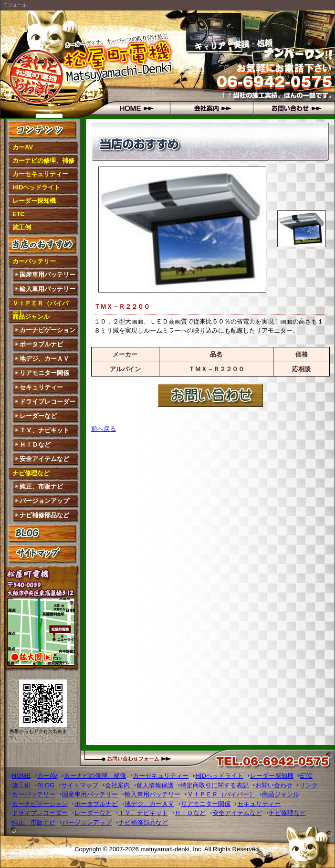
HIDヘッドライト (36, 187)
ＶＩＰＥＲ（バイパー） (40, 305)
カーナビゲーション (47, 330)
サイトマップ (43, 553)
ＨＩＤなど (35, 444)
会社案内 (117, 785)
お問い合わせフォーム (153, 758)
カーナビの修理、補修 (43, 161)
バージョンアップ (44, 501)
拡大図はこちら (43, 633)
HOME (128, 108)
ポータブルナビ (41, 344)
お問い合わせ (293, 108)
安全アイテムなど (44, 459)
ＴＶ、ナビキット (44, 430)
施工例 (22, 227)
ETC (19, 214)
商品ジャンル (31, 317)
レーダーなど (38, 416)
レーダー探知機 (34, 201)
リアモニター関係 (44, 373)
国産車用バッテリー (47, 275)
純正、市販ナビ (41, 486)
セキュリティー (41, 387)
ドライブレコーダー (47, 402)
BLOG (43, 533)
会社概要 (210, 108)
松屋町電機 (43, 65)
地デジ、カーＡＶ (44, 359)
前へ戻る (104, 429)
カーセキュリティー (40, 174)
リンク (309, 785)
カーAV (23, 147)
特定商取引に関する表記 (215, 785)
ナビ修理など (31, 473)
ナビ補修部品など (44, 515)
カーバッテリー (34, 261)
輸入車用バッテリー (47, 289)
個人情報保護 (155, 785)
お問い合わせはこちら (210, 396)
